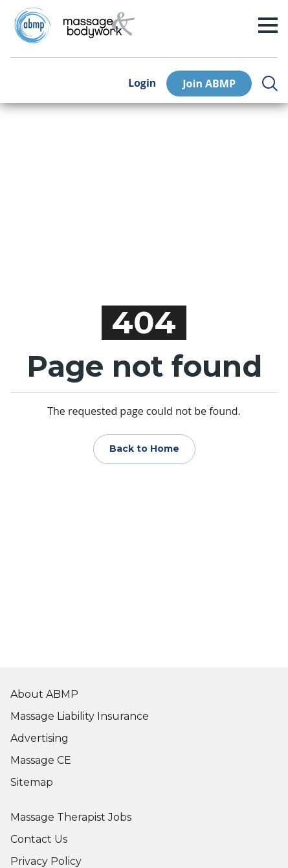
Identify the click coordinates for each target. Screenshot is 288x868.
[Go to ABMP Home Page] (32, 25)
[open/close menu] (268, 25)
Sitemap (32, 782)
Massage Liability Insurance (80, 716)
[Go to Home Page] (99, 25)
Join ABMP (209, 83)
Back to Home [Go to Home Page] (144, 449)
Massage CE (41, 760)
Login (142, 83)
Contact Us (39, 839)
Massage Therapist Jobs (71, 817)
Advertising (39, 738)
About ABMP (44, 694)
